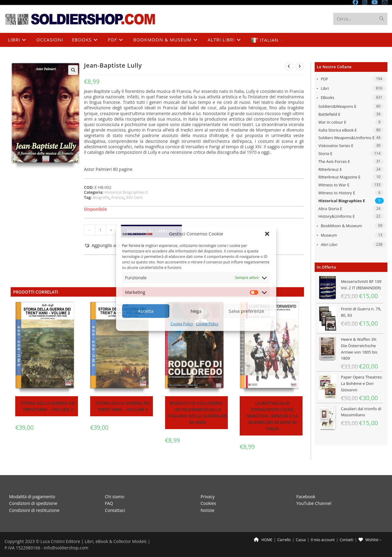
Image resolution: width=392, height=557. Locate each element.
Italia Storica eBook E (337, 130)
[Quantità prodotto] (101, 230)
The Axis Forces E (334, 161)
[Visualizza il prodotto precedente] (289, 66)
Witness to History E (337, 193)
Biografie (101, 197)
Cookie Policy (182, 324)
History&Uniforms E (337, 216)
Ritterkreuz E (330, 169)
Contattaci (115, 510)
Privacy (208, 497)
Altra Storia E (330, 209)
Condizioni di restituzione (34, 510)
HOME (263, 540)
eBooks (327, 97)
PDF (324, 79)
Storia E (325, 153)
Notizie (208, 510)
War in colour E (332, 122)
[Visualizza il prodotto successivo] (300, 66)
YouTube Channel (314, 503)
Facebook (306, 497)
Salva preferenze (246, 311)
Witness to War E (334, 185)
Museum (329, 235)
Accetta (146, 311)
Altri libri (329, 245)
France (118, 197)
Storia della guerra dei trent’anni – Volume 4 (123, 406)
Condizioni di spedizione (33, 503)
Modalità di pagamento (32, 497)
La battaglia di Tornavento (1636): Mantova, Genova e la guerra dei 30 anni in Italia (272, 416)
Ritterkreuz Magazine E (339, 177)
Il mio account (323, 540)
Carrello (284, 540)
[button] (267, 234)
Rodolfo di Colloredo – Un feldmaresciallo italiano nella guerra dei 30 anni (198, 413)
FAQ (109, 503)
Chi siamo (115, 497)
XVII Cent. (134, 197)
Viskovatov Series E (336, 146)
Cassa (301, 540)
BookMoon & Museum (341, 226)
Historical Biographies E (342, 201)
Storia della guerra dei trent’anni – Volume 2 (48, 406)
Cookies (208, 503)
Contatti (346, 540)
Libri (325, 88)
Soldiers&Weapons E (337, 106)
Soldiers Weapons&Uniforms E (346, 138)
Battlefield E (329, 114)
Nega (196, 311)
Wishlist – (370, 540)
